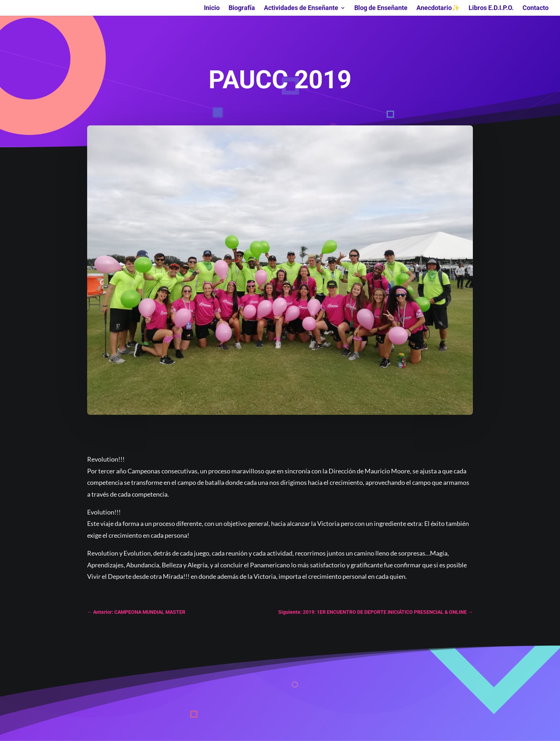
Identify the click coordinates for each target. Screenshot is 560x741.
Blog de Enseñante (381, 8)
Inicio (212, 8)
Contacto (536, 8)
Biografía (242, 8)
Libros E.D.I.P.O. (491, 8)
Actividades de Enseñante (301, 8)
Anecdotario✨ (438, 8)
